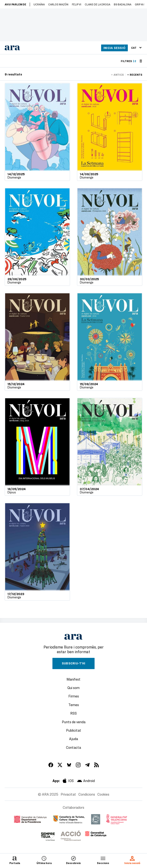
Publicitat (74, 730)
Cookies (103, 794)
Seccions (103, 860)
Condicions (87, 794)
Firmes (74, 696)
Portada (15, 860)
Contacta (73, 747)
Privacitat (68, 794)
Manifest (73, 679)
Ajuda (73, 739)
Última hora (44, 860)
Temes (74, 705)
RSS (73, 713)
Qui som (73, 688)
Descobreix (73, 860)
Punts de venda (74, 722)
